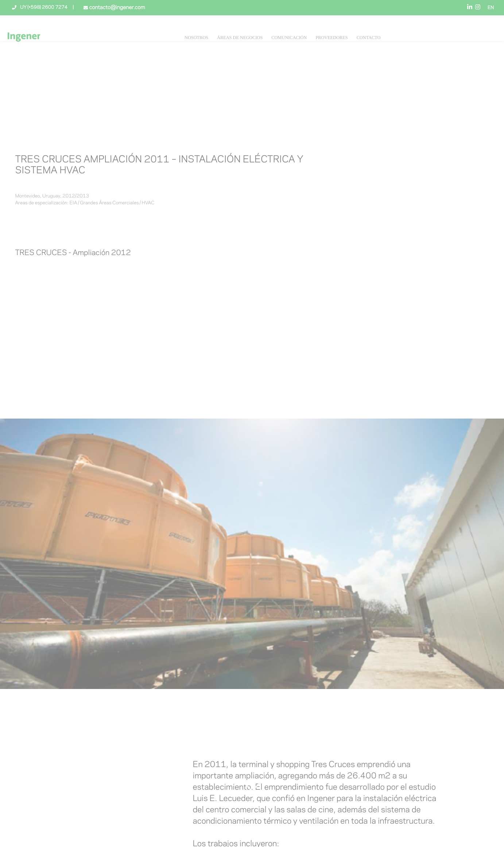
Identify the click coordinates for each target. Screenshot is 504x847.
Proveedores (332, 38)
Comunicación (289, 38)
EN (491, 8)
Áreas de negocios (240, 38)
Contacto (369, 38)
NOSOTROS (196, 38)
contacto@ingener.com (116, 8)
